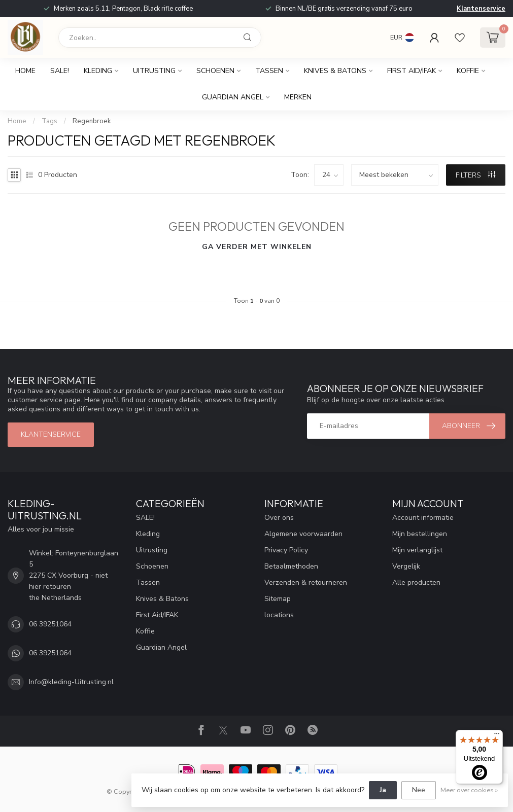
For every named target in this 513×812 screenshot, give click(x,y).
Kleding (98, 71)
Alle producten (416, 582)
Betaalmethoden (291, 566)
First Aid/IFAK (412, 71)
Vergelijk (406, 566)
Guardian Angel (233, 97)
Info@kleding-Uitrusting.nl (71, 682)
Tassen (269, 71)
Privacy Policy (286, 550)
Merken (298, 97)
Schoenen (215, 71)
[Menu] (497, 736)
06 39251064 (50, 624)
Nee (419, 790)
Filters (475, 175)
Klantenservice (481, 9)
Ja (383, 790)
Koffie (468, 71)
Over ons (279, 518)
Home (25, 71)
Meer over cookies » (469, 790)
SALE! (60, 71)
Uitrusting (154, 71)
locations (279, 615)
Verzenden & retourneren (306, 582)
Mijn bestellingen (420, 534)
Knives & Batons (335, 71)
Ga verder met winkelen (257, 247)
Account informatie (423, 518)
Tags (49, 121)
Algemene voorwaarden (303, 534)
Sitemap (278, 599)
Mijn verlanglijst (417, 550)
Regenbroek (92, 121)
